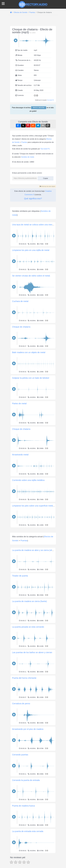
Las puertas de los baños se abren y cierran (32, 681)
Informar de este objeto (47, 186)
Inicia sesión (39, 108)
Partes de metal (19, 403)
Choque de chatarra (21, 327)
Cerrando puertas (20, 783)
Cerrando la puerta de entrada (26, 809)
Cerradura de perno (21, 732)
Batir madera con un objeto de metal (29, 352)
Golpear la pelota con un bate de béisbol (31, 378)
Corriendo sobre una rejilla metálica (28, 480)
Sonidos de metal (28, 157)
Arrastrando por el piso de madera (28, 758)
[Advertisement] (33, 542)
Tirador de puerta (20, 604)
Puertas (24, 142)
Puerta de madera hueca (23, 834)
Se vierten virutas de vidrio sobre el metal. (31, 276)
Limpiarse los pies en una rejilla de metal (31, 250)
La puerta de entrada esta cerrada (28, 860)
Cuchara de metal (20, 301)
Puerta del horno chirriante (24, 707)
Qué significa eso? (33, 198)
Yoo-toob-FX (50, 100)
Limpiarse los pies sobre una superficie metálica (34, 506)
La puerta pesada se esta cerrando (28, 655)
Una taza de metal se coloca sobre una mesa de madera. (38, 225)
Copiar (46, 178)
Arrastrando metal (20, 455)
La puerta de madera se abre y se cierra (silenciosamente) (39, 579)
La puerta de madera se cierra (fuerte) (30, 630)
